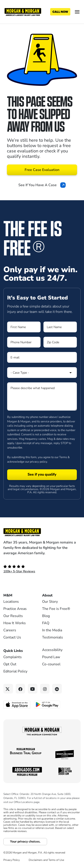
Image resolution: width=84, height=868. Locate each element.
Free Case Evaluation (42, 170)
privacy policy (38, 462)
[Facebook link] (20, 689)
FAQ (46, 623)
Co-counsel (51, 664)
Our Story (50, 602)
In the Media (52, 630)
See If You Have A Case (42, 185)
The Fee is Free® (56, 609)
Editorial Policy (15, 671)
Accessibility (52, 650)
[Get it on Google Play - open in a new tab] (47, 704)
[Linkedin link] (57, 689)
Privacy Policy (12, 860)
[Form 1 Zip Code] (60, 342)
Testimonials (53, 637)
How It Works (15, 623)
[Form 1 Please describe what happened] (42, 396)
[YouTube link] (33, 689)
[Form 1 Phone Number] (24, 342)
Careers (10, 630)
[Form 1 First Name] (24, 327)
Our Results (13, 616)
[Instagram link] (45, 689)
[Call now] (60, 12)
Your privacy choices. (25, 842)
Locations (11, 602)
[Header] (23, 12)
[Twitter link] (8, 689)
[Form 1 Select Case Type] (42, 373)
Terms (63, 457)
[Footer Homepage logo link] (42, 532)
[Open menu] (77, 12)
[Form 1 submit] (42, 475)
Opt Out (10, 664)
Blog (46, 616)
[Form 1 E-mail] (42, 357)
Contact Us (12, 637)
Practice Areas (15, 609)
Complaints (13, 657)
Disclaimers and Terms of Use (46, 860)
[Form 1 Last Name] (60, 327)
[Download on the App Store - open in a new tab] (17, 704)
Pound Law (51, 657)
